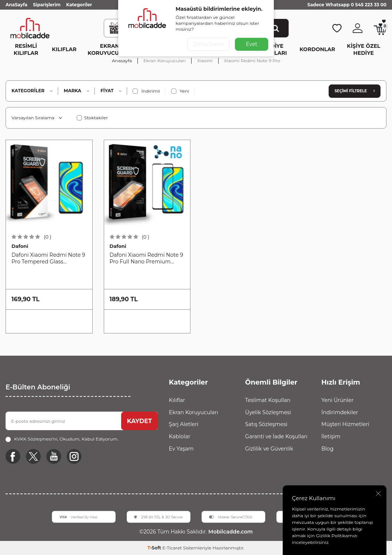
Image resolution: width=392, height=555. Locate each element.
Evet (252, 44)
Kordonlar (318, 49)
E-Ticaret (172, 548)
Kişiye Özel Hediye (363, 49)
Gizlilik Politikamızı (337, 536)
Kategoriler (79, 5)
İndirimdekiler (340, 412)
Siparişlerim (47, 5)
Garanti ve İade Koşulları (276, 436)
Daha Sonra (208, 44)
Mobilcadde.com (230, 532)
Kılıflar (64, 49)
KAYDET (139, 421)
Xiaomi (205, 61)
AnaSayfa (16, 5)
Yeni (180, 91)
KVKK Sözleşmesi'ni (36, 439)
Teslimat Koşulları (268, 400)
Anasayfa (122, 61)
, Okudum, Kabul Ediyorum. (62, 439)
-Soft (155, 548)
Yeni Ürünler (337, 400)
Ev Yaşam (181, 449)
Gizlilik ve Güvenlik (269, 449)
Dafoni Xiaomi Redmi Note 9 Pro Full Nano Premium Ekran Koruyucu (147, 259)
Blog (327, 449)
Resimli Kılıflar (26, 49)
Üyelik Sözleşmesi (268, 412)
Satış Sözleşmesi (266, 424)
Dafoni (20, 246)
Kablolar (180, 436)
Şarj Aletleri (184, 424)
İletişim (331, 436)
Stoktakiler (92, 118)
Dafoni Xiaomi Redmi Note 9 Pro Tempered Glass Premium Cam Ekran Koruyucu (48, 259)
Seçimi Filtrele (355, 91)
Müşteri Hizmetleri (345, 424)
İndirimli (146, 91)
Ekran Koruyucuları (110, 49)
